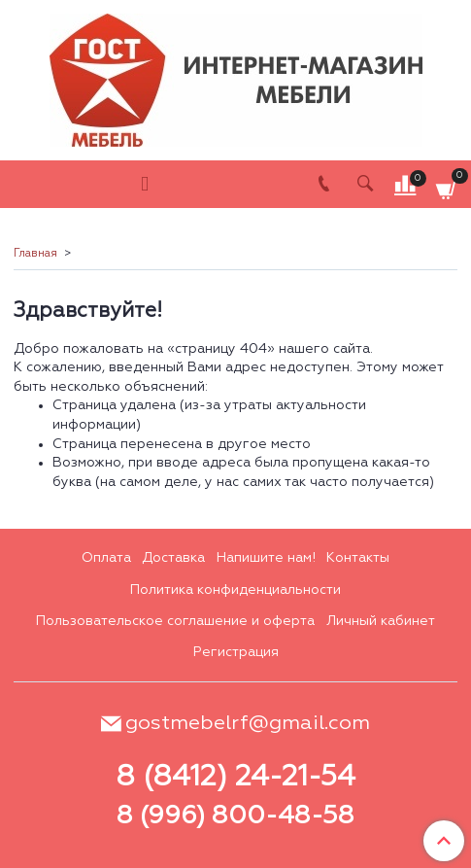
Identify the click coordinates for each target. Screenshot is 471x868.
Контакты (358, 558)
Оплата (106, 558)
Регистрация (236, 652)
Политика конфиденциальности (235, 590)
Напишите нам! (266, 558)
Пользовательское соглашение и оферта (175, 621)
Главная (35, 254)
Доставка (173, 558)
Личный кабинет (381, 621)
